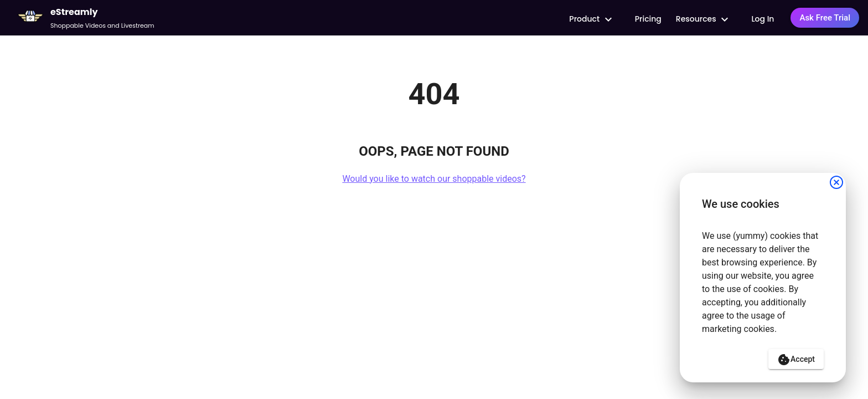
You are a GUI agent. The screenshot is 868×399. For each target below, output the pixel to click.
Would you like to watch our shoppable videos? (434, 179)
